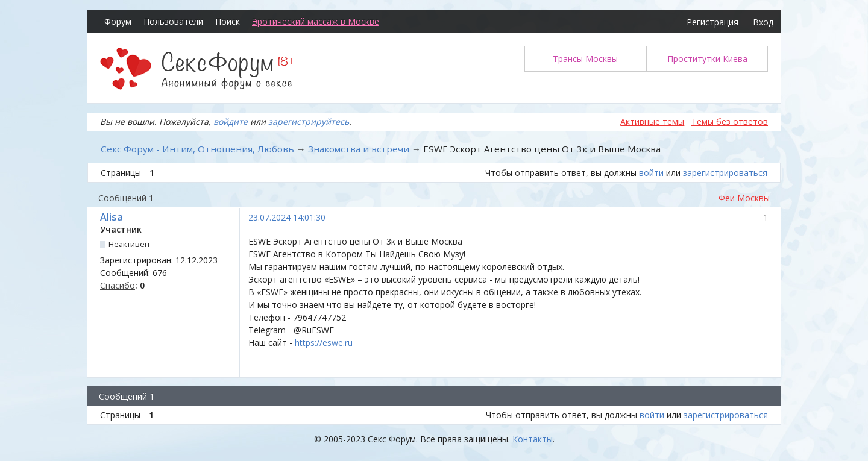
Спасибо (118, 285)
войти (651, 173)
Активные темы (652, 121)
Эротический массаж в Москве (316, 21)
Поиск (228, 21)
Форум (118, 21)
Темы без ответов (730, 121)
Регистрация (712, 22)
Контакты (533, 439)
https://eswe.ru (324, 343)
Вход (763, 22)
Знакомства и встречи (359, 149)
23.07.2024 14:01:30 (287, 217)
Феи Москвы (744, 198)
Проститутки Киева (707, 59)
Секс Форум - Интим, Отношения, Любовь (197, 149)
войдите (231, 121)
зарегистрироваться (725, 173)
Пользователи (173, 21)
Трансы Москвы (585, 59)
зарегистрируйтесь (309, 121)
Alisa (112, 217)
